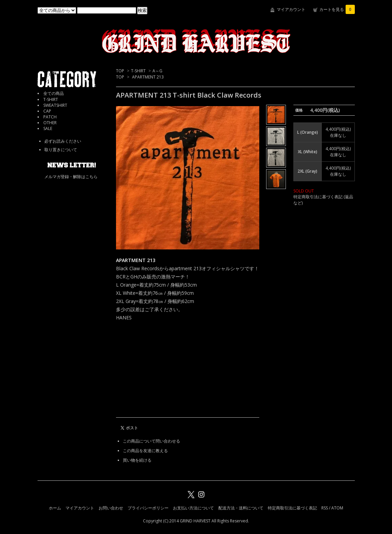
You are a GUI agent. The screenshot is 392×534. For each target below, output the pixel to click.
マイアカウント (291, 9)
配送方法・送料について (241, 508)
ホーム (55, 508)
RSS (325, 508)
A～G (157, 71)
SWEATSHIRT (55, 105)
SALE (48, 128)
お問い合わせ (111, 508)
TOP (120, 71)
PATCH (50, 117)
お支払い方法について (193, 508)
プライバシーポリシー (148, 508)
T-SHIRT (138, 71)
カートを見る (337, 9)
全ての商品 (54, 93)
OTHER (50, 123)
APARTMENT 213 (148, 77)
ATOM (337, 508)
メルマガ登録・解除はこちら (71, 177)
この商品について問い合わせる (151, 441)
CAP (47, 111)
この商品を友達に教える (145, 451)
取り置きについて (61, 150)
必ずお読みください (63, 141)
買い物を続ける (137, 460)
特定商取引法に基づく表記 (292, 508)
